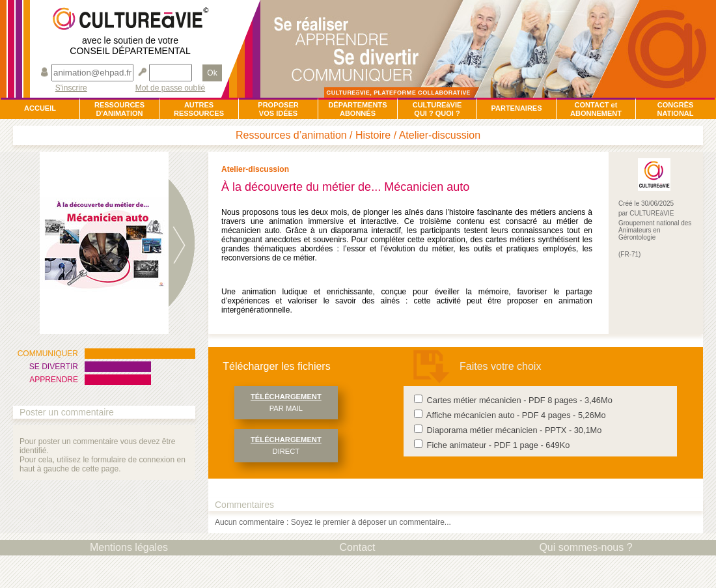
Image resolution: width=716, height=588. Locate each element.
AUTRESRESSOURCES (199, 109)
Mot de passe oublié (170, 88)
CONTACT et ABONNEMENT (596, 109)
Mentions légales (129, 547)
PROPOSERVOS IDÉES (278, 109)
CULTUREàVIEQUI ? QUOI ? (437, 109)
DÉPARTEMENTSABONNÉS (357, 109)
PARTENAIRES (516, 108)
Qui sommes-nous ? (585, 547)
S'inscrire (71, 88)
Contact (357, 547)
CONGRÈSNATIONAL (675, 109)
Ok (212, 73)
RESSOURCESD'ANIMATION (119, 109)
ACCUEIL (40, 108)
